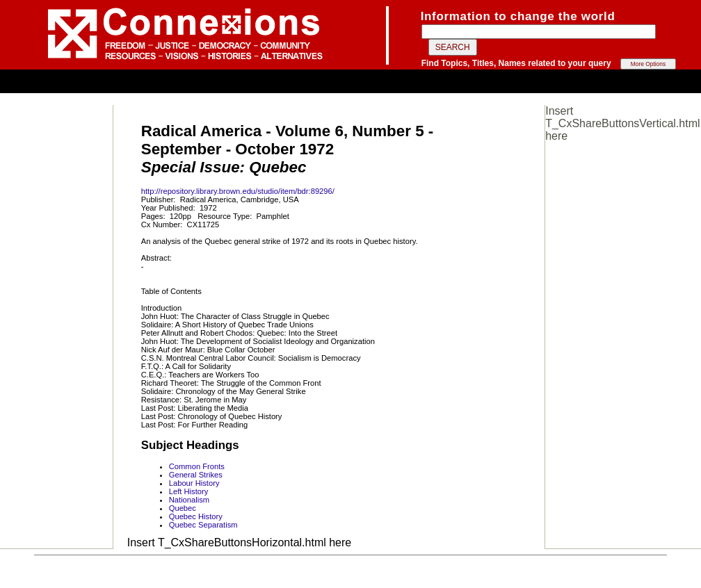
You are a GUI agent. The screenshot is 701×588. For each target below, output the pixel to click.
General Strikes (196, 475)
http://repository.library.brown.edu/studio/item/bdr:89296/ (238, 191)
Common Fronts (197, 466)
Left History (189, 491)
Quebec (183, 508)
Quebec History (196, 516)
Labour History (194, 483)
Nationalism (189, 500)
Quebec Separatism (203, 525)
